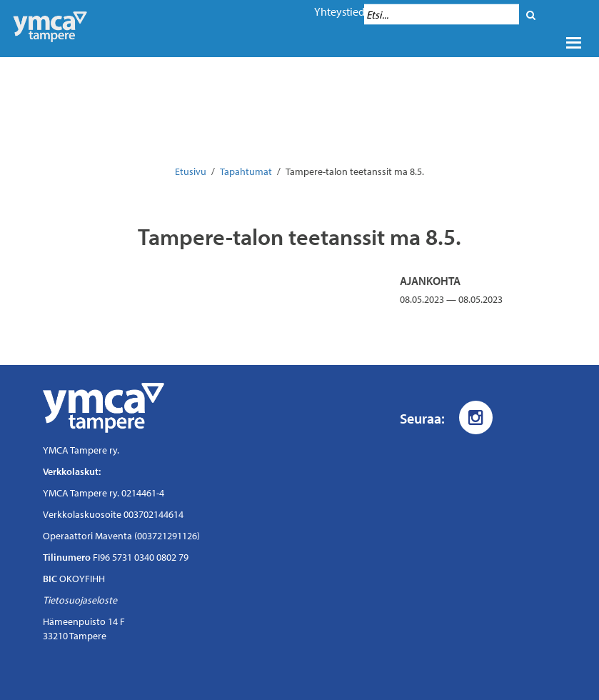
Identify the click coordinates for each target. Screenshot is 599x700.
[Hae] (531, 15)
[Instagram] (476, 417)
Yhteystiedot (344, 11)
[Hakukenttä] (442, 15)
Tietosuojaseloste (80, 600)
